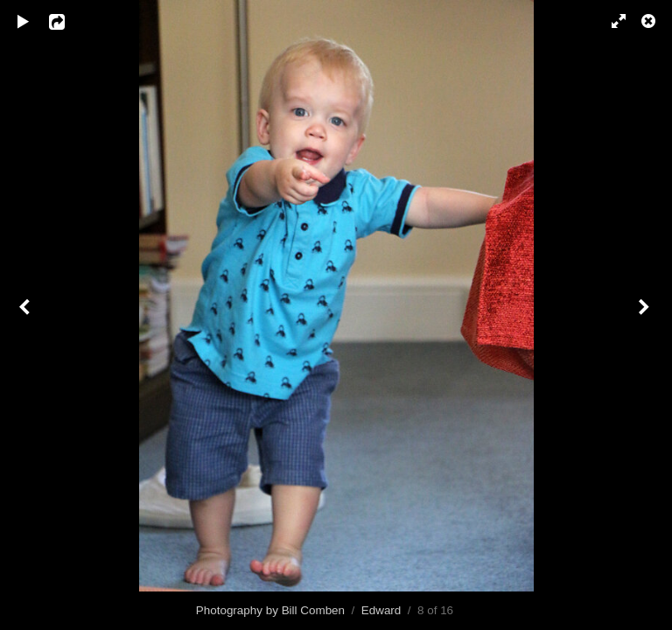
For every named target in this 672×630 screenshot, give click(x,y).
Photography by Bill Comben (270, 610)
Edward (381, 610)
